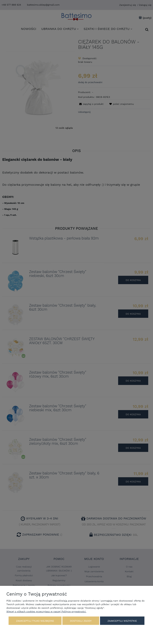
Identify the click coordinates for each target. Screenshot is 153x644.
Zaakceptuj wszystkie (122, 621)
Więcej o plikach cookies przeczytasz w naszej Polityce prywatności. (46, 612)
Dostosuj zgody (81, 621)
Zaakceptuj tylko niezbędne (35, 621)
